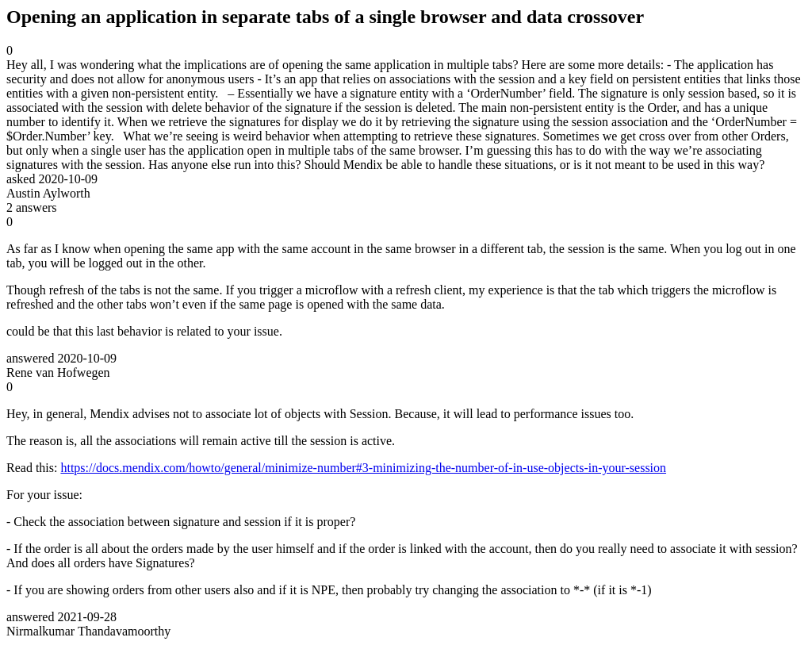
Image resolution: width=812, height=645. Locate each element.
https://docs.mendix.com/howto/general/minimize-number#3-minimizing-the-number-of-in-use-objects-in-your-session (363, 468)
